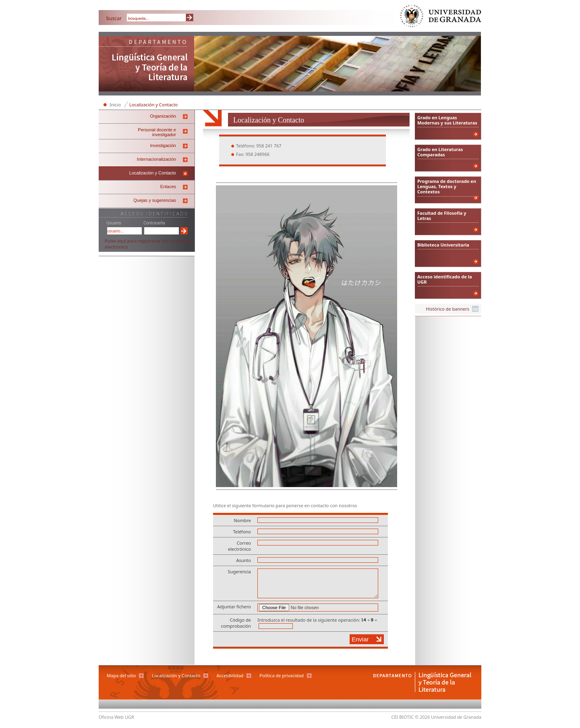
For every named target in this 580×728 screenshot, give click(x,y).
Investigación (163, 145)
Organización (163, 116)
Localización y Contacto (153, 105)
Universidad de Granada (441, 18)
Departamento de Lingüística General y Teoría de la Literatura (147, 64)
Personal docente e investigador (157, 132)
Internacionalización (156, 159)
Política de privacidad (282, 675)
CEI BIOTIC (403, 717)
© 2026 (422, 717)
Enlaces (168, 187)
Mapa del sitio (121, 675)
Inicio (115, 105)
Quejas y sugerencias (155, 200)
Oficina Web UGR (116, 717)
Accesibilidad (230, 675)
